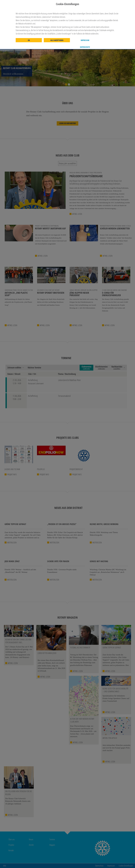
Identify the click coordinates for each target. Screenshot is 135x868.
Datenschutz (85, 47)
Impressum (85, 40)
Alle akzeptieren (57, 40)
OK (29, 40)
